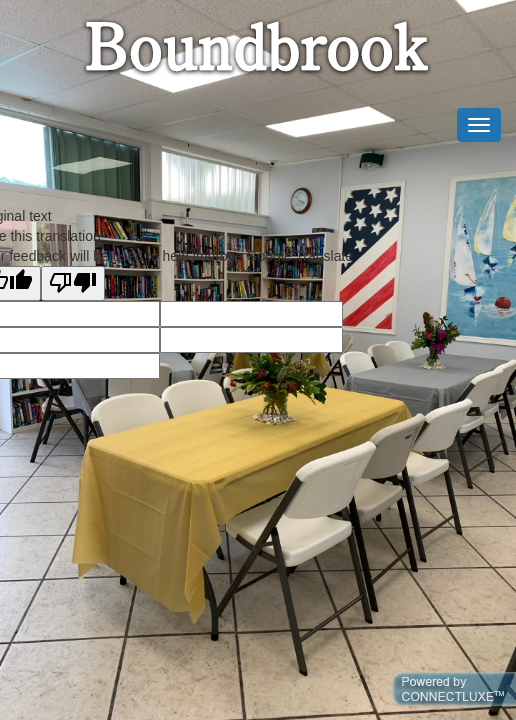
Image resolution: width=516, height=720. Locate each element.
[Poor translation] (73, 283)
